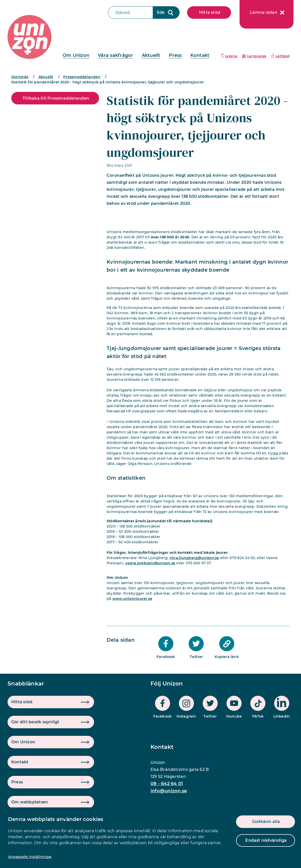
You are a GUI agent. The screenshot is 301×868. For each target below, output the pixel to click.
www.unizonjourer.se (132, 599)
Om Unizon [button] (23, 742)
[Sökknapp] (166, 13)
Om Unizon (76, 55)
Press (175, 55)
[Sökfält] (130, 13)
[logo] (29, 37)
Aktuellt (151, 55)
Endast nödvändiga (266, 840)
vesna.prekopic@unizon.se (150, 563)
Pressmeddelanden (82, 77)
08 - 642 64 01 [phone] (167, 784)
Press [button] (17, 782)
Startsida (20, 77)
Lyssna (231, 56)
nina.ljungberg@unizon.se (194, 558)
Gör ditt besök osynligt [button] (35, 722)
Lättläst (283, 56)
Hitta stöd (210, 12)
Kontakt (200, 55)
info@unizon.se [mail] (169, 791)
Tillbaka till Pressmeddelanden (56, 98)
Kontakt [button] (20, 762)
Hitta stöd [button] (22, 702)
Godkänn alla (266, 822)
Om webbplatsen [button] (30, 802)
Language (257, 56)
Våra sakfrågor (115, 55)
